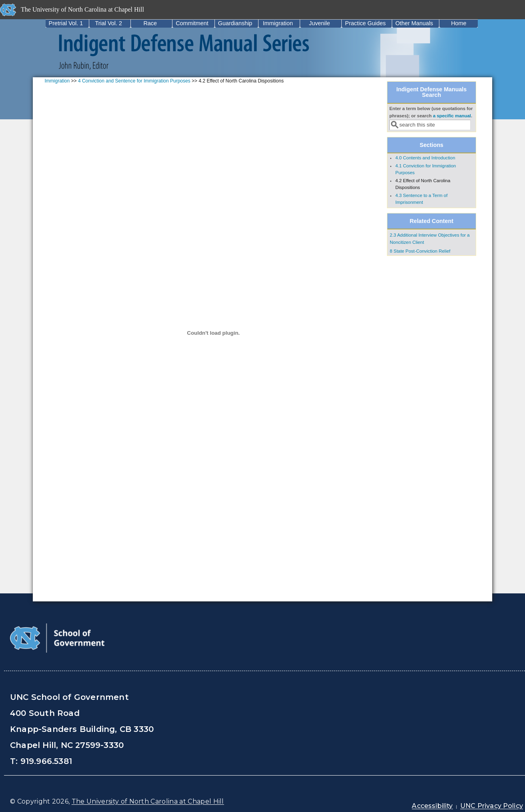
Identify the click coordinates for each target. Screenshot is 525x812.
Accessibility (432, 806)
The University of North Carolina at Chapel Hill (148, 801)
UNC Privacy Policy (492, 806)
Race (150, 23)
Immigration (278, 23)
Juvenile (320, 23)
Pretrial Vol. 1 (66, 23)
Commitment (192, 23)
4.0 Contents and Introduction (425, 158)
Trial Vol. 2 (108, 23)
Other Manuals (414, 23)
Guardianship (235, 23)
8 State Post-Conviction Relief (420, 251)
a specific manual (452, 116)
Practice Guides (365, 23)
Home (459, 23)
